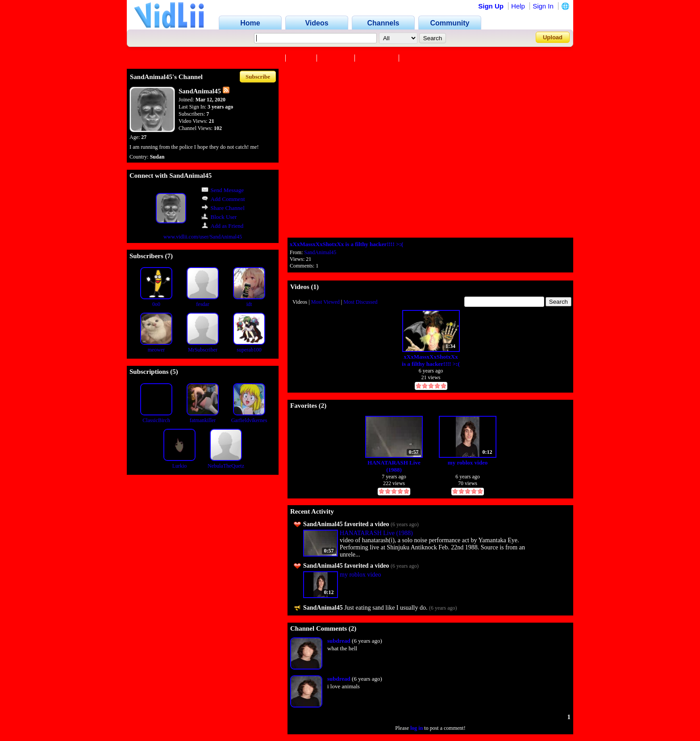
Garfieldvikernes (249, 420)
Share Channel (223, 208)
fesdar (202, 304)
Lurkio (180, 466)
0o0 (156, 304)
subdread (339, 641)
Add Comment (223, 199)
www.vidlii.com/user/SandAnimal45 (203, 237)
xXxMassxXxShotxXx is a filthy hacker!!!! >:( (346, 244)
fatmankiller (203, 420)
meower (156, 350)
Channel (269, 58)
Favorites (337, 58)
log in (417, 728)
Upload (553, 37)
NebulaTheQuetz (226, 466)
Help (518, 6)
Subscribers (378, 58)
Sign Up (491, 6)
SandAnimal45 (320, 252)
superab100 (249, 350)
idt (249, 304)
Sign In (543, 6)
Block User (219, 217)
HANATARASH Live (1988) (394, 466)
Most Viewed (325, 302)
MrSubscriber (203, 350)
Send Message (223, 190)
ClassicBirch (156, 420)
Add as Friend (223, 226)
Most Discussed (360, 302)
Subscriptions (424, 58)
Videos (302, 58)
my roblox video (468, 463)
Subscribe (258, 77)
